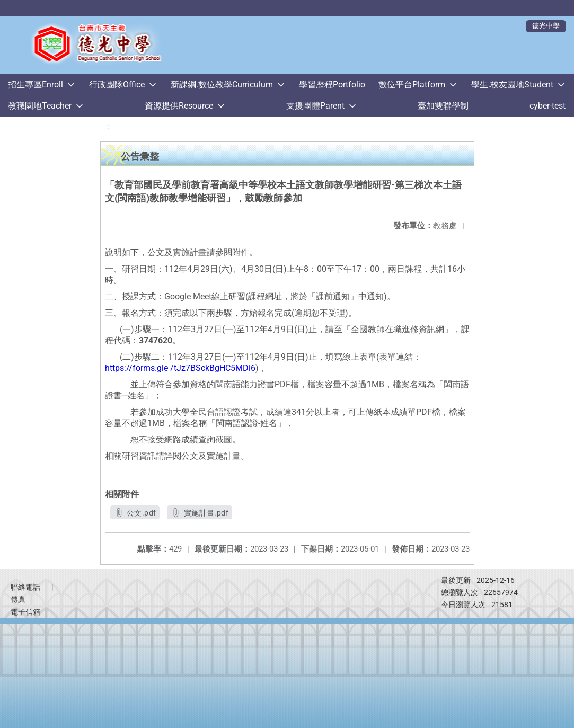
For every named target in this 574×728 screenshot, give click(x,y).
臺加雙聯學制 (443, 106)
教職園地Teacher (40, 106)
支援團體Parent (315, 106)
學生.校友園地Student (512, 85)
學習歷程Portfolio (332, 85)
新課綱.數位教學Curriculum (222, 85)
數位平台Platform (412, 85)
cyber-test (547, 106)
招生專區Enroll (36, 85)
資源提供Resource (179, 106)
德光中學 (546, 26)
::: (107, 127)
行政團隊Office (117, 85)
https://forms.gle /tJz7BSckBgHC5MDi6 (180, 368)
